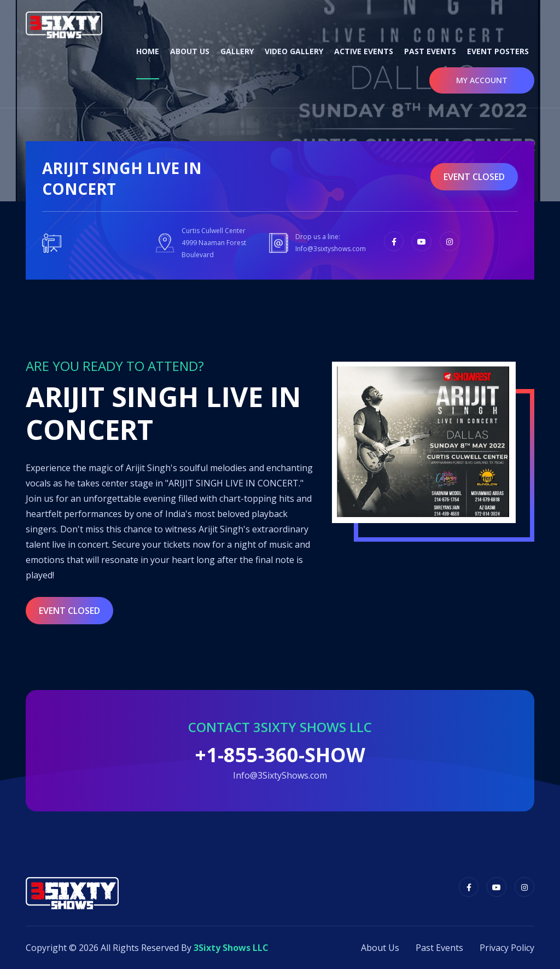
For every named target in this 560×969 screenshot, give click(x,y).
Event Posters (498, 51)
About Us (190, 51)
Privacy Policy (507, 948)
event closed (474, 177)
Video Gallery (294, 51)
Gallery (237, 51)
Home (148, 51)
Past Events (430, 51)
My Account (482, 80)
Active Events (364, 51)
